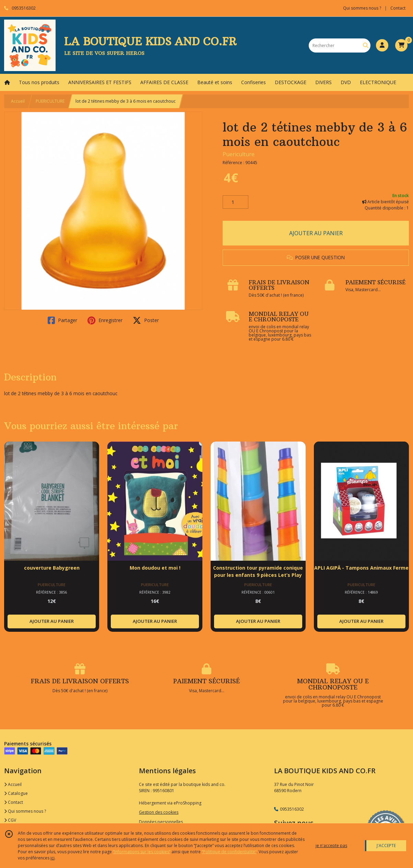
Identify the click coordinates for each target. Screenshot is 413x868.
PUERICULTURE (50, 101)
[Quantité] (235, 202)
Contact (398, 8)
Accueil (18, 101)
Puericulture (239, 154)
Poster (146, 320)
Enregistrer (105, 320)
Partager (62, 320)
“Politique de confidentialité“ (229, 852)
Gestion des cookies (159, 812)
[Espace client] (382, 45)
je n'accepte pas (331, 846)
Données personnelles (161, 822)
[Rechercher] (366, 45)
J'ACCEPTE (386, 846)
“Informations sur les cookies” (142, 852)
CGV (10, 820)
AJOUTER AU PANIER (316, 233)
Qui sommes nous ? (25, 811)
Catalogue (16, 793)
